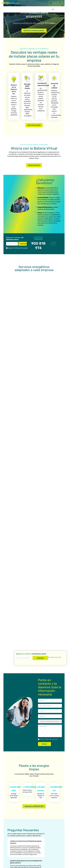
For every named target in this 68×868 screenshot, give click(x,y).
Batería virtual (13, 9)
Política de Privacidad (56, 657)
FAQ (36, 9)
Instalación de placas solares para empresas (26, 829)
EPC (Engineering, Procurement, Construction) (9, 836)
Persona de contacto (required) (50, 599)
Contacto (47, 9)
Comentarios (50, 624)
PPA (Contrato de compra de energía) (25, 834)
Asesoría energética (9, 828)
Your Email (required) (50, 604)
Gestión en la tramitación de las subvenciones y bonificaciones (9, 845)
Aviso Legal (35, 856)
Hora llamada (50, 614)
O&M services (7, 831)
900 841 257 (56, 3)
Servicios (3, 9)
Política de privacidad (51, 632)
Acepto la (12, 248)
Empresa (30, 9)
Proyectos (22, 9)
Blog (41, 9)
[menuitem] (53, 9)
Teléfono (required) (50, 609)
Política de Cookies (44, 856)
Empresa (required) (50, 593)
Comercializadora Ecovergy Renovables (25, 839)
